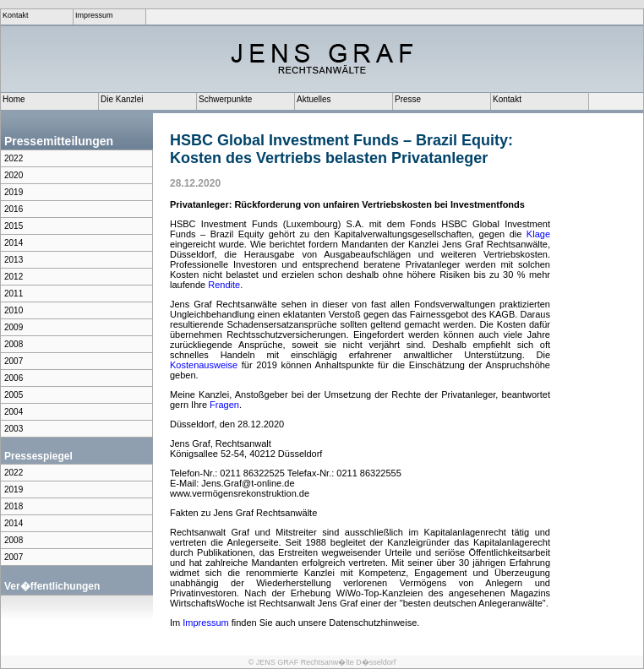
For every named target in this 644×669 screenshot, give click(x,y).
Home (14, 99)
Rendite (224, 285)
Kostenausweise (204, 365)
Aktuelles (314, 99)
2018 (14, 506)
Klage (538, 234)
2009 (14, 327)
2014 (14, 243)
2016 (14, 209)
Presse (408, 99)
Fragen (224, 405)
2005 (14, 395)
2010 (14, 310)
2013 (14, 260)
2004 (14, 412)
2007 (14, 361)
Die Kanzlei (122, 99)
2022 (14, 158)
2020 (14, 175)
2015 (14, 226)
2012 (14, 277)
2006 (14, 378)
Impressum (94, 15)
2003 (14, 429)
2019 (14, 192)
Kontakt (16, 15)
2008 (14, 344)
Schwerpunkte (225, 99)
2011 (14, 294)
